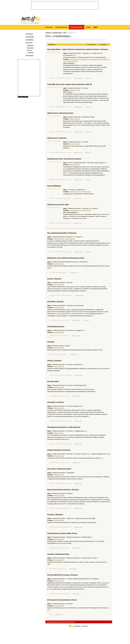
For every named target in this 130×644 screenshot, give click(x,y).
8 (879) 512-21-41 (75, 60)
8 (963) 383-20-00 (59, 308)
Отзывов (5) (88, 133)
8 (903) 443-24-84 (86, 193)
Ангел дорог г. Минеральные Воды (59, 469)
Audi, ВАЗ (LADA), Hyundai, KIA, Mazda (59, 336)
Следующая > (78, 627)
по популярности (92, 45)
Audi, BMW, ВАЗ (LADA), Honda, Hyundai (59, 321)
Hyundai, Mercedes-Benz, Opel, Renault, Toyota (61, 296)
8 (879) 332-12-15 (59, 582)
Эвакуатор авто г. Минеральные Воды (60, 114)
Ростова (29, 51)
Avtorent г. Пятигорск (54, 279)
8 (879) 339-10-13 (75, 193)
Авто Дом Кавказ (53, 382)
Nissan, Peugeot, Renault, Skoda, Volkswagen (60, 376)
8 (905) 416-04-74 (59, 476)
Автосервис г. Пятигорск (56, 403)
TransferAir (51, 343)
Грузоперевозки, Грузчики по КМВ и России (62, 534)
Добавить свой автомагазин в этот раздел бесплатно (61, 623)
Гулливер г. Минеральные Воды (58, 555)
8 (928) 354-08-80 (75, 211)
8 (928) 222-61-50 (86, 60)
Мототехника (30, 56)
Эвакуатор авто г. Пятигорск (57, 139)
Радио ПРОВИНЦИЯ (54, 186)
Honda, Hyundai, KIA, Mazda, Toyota (58, 355)
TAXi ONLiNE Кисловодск (56, 327)
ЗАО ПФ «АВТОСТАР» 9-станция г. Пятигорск (62, 576)
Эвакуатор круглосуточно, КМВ (58, 205)
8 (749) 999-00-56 (59, 333)
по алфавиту (103, 45)
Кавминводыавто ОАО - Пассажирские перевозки (64, 160)
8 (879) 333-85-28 (70, 240)
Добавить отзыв (78, 79)
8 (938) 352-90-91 (59, 388)
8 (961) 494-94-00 (59, 349)
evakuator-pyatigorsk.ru (72, 213)
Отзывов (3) (88, 153)
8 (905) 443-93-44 (75, 120)
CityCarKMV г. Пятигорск (55, 302)
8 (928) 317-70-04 (97, 60)
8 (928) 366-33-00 (59, 457)
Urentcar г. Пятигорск (54, 361)
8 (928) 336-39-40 (59, 521)
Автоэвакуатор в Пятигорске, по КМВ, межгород (64, 428)
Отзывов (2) (88, 180)
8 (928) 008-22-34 (75, 91)
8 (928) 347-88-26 (75, 145)
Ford (65, 33)
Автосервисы (30, 41)
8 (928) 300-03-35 (59, 265)
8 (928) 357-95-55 (59, 607)
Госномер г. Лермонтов (55, 515)
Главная (48, 33)
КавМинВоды (52, 45)
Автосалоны (29, 35)
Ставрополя (30, 53)
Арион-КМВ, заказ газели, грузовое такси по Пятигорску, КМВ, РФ (70, 85)
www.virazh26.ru (70, 64)
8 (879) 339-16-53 (75, 166)
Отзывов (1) (88, 79)
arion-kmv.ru (69, 93)
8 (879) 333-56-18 (59, 240)
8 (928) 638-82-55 (59, 561)
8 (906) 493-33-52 (72, 62)
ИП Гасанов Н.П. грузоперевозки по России (62, 600)
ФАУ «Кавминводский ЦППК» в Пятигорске (62, 234)
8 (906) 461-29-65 (59, 285)
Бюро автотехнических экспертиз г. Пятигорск (63, 490)
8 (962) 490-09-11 (59, 434)
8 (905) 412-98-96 (59, 496)
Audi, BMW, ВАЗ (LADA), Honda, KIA (58, 273)
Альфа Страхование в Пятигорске (59, 451)
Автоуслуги (29, 43)
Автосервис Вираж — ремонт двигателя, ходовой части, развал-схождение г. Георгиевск (78, 50)
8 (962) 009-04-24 (59, 540)
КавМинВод (30, 46)
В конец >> (85, 627)
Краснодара (30, 49)
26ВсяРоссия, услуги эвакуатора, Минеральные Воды (66, 259)
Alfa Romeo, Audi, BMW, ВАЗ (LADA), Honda (60, 79)
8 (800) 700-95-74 (59, 367)
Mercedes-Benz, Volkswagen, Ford (58, 569)
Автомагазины (30, 38)
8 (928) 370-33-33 (86, 211)
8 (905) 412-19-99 (59, 409)
